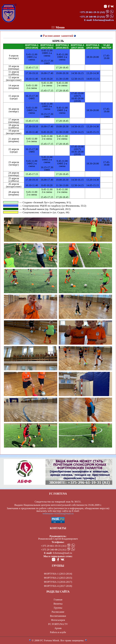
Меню (58, 27)
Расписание (58, 612)
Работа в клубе (58, 632)
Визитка (58, 604)
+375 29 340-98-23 (90, 17)
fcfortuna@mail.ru (62, 553)
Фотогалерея (58, 620)
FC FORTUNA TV (58, 624)
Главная (58, 600)
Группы (58, 608)
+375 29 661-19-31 (90, 12)
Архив (58, 628)
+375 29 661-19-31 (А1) (54, 546)
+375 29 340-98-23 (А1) (54, 550)
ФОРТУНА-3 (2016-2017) (58, 582)
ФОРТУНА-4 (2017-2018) (58, 586)
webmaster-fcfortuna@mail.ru (58, 513)
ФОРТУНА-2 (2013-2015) (58, 578)
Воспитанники (58, 616)
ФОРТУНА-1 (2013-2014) (58, 574)
